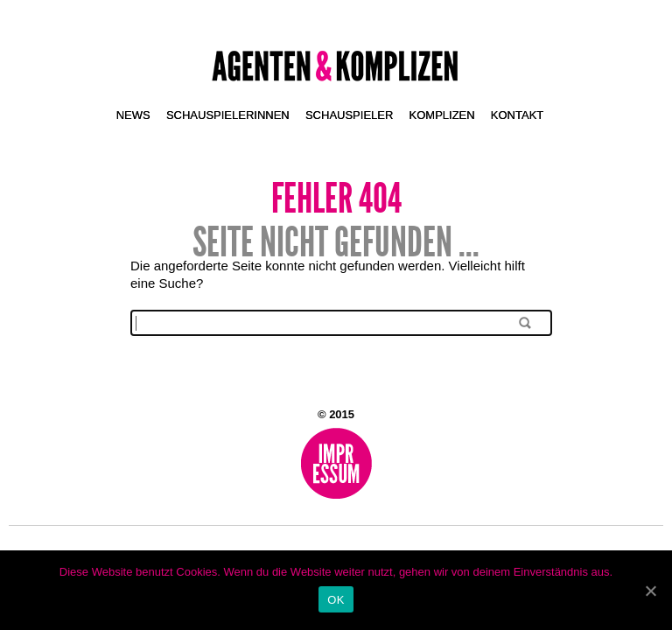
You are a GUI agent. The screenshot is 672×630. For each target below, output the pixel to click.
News (133, 115)
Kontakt (517, 115)
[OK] (650, 591)
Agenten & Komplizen (336, 66)
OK (336, 600)
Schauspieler (349, 115)
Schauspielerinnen (228, 115)
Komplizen (442, 115)
